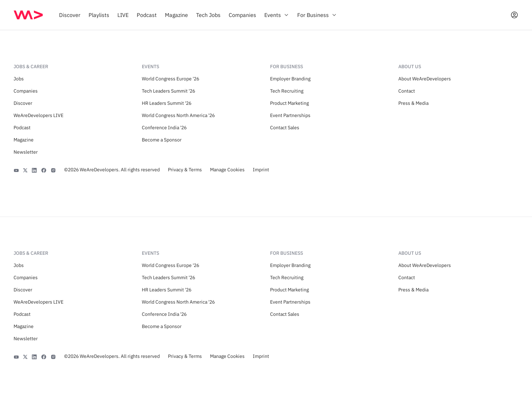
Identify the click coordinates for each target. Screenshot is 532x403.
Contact (407, 91)
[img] (28, 15)
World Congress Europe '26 (170, 79)
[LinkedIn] (34, 170)
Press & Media (413, 103)
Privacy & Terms (185, 170)
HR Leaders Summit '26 (167, 103)
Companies (26, 91)
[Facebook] (44, 170)
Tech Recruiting (287, 91)
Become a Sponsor (162, 140)
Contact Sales (285, 128)
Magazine (24, 140)
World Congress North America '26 (178, 115)
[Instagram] (53, 170)
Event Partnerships (290, 115)
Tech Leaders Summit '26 (168, 91)
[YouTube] (16, 170)
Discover (23, 103)
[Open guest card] (514, 15)
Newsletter (26, 152)
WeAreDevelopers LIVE (39, 115)
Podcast (22, 128)
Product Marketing (289, 103)
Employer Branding (290, 79)
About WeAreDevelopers (425, 79)
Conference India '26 (164, 128)
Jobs (19, 79)
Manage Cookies (227, 170)
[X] (25, 170)
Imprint (261, 170)
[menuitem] (70, 15)
